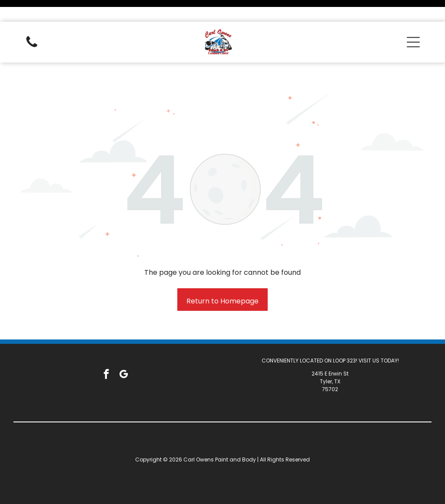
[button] (413, 20)
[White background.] (32, 25)
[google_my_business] (124, 353)
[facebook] (106, 353)
